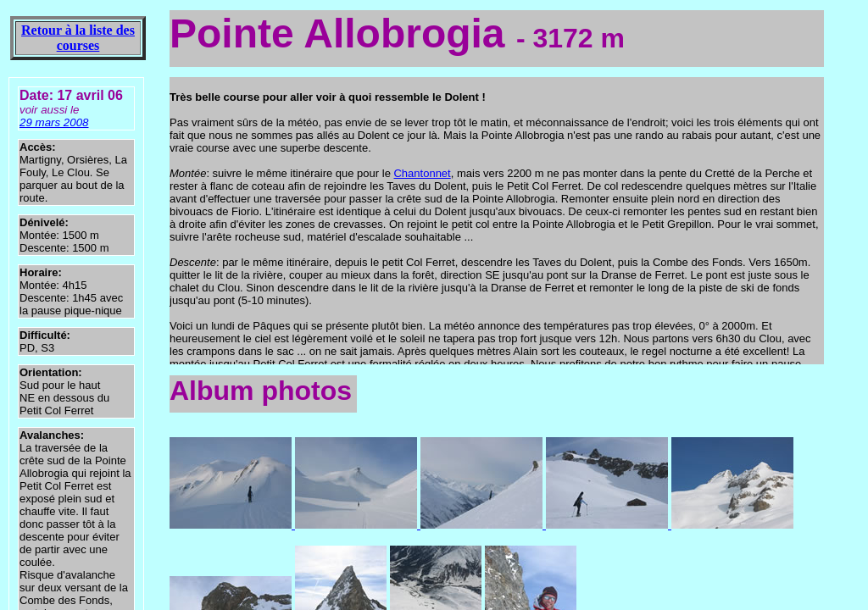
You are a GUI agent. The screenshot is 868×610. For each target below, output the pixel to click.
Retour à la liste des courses (78, 38)
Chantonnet (422, 173)
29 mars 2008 (54, 122)
